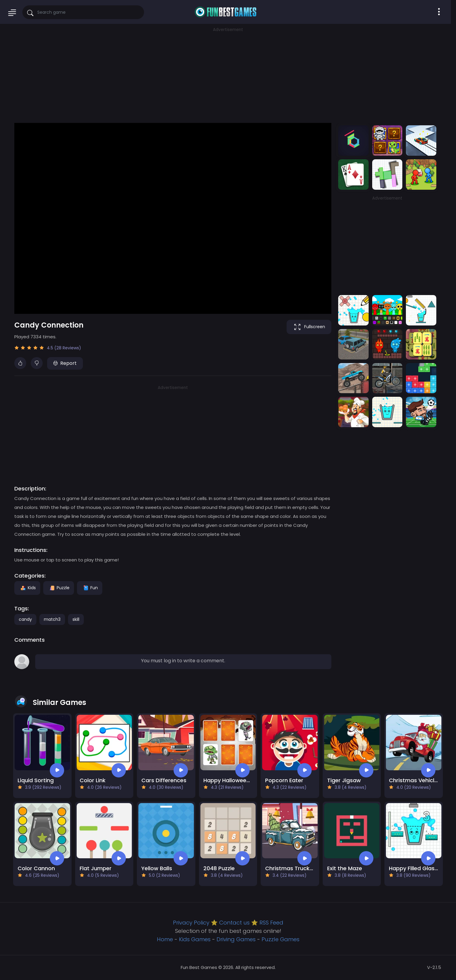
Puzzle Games (280, 939)
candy (25, 619)
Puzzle (59, 588)
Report (65, 363)
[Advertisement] (228, 75)
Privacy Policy (191, 923)
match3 (52, 619)
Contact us (234, 923)
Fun (90, 588)
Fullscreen (309, 327)
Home (165, 939)
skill (76, 619)
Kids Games (195, 939)
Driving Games (236, 939)
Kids (27, 588)
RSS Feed (271, 923)
